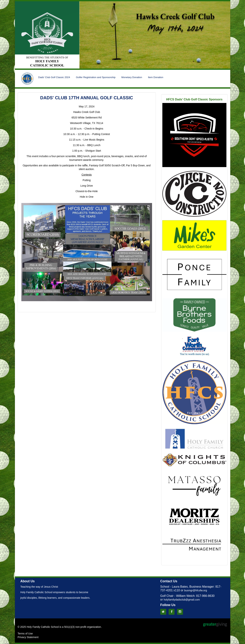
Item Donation (156, 77)
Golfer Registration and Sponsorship (96, 77)
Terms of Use (25, 633)
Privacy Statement (28, 637)
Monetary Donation (132, 77)
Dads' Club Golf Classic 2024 (54, 77)
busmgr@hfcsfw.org (195, 590)
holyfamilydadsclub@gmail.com (182, 600)
